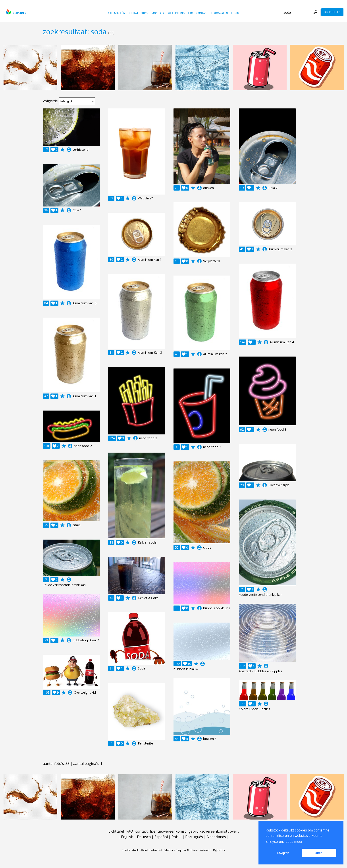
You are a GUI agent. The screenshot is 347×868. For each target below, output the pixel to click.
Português (194, 837)
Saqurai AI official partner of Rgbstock (200, 850)
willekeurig (176, 13)
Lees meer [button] (294, 842)
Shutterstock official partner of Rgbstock (148, 850)
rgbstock (16, 12)
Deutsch (144, 837)
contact (202, 13)
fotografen (220, 13)
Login (235, 13)
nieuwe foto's (138, 13)
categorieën (117, 13)
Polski (176, 837)
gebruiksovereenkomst (208, 831)
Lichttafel (116, 831)
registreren (333, 12)
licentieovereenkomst (168, 831)
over (233, 831)
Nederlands (216, 837)
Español (161, 837)
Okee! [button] (319, 853)
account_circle (69, 150)
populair (158, 13)
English (127, 837)
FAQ (191, 13)
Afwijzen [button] (283, 853)
